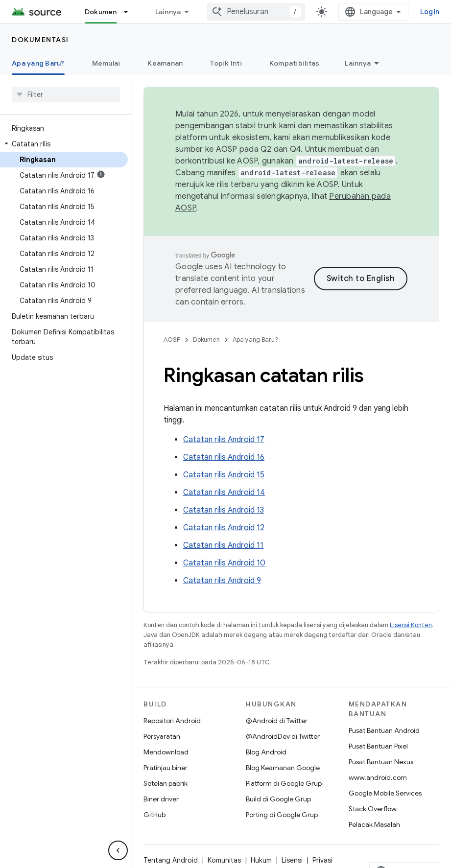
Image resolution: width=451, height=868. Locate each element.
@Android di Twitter (277, 721)
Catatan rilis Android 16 (224, 457)
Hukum (261, 860)
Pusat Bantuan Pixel (378, 746)
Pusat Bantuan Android (384, 730)
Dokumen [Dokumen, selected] (101, 12)
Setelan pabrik (166, 783)
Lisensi (292, 860)
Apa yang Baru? (255, 340)
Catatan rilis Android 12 (224, 528)
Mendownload (166, 752)
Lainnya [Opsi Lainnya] (358, 63)
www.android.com (378, 777)
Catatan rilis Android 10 (224, 563)
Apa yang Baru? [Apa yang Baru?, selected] (38, 63)
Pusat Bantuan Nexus (381, 762)
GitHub (154, 815)
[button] (64, 144)
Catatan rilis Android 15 (224, 475)
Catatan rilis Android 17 (224, 440)
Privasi (322, 860)
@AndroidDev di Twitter (283, 736)
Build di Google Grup (278, 799)
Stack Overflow (373, 809)
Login (430, 12)
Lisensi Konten (411, 625)
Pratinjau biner (166, 768)
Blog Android (266, 752)
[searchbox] (66, 94)
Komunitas (224, 860)
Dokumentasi (40, 40)
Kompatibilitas (295, 63)
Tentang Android (171, 860)
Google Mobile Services (385, 793)
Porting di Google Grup (282, 815)
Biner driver (161, 799)
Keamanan (165, 63)
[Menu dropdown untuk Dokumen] (130, 12)
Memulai (106, 63)
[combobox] (256, 12)
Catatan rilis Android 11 (223, 545)
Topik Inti (226, 63)
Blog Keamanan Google (283, 768)
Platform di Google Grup (284, 783)
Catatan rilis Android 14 (224, 493)
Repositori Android (172, 721)
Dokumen (206, 340)
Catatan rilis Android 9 (222, 581)
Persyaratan (162, 736)
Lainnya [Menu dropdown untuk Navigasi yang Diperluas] (168, 12)
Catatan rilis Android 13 (224, 510)
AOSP (172, 340)
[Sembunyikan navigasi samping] (118, 850)
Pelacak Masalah (374, 824)
